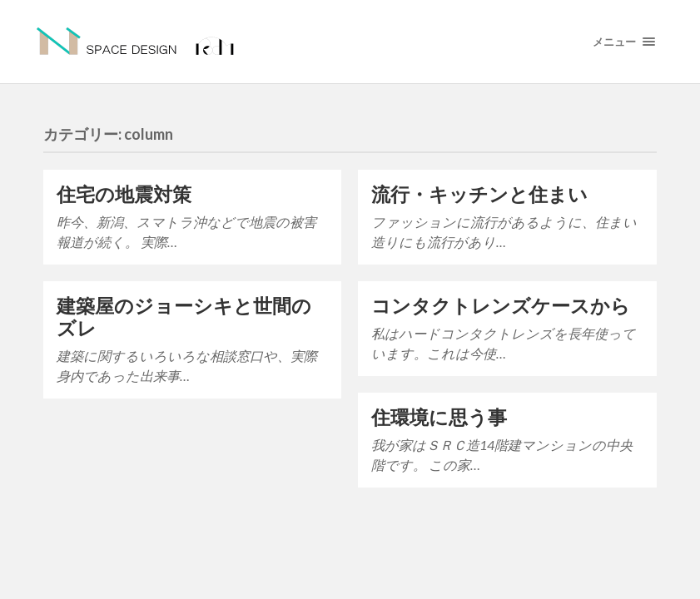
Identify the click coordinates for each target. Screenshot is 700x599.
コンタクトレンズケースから (501, 306)
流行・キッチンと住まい (479, 194)
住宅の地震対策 (124, 194)
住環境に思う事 (439, 417)
